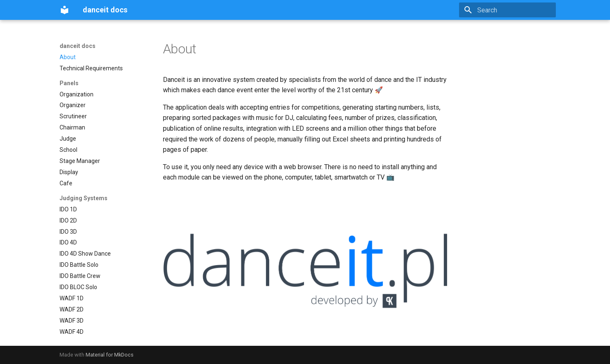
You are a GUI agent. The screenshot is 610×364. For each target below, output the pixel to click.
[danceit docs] (65, 10)
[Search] (507, 10)
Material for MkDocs (110, 355)
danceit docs (78, 46)
